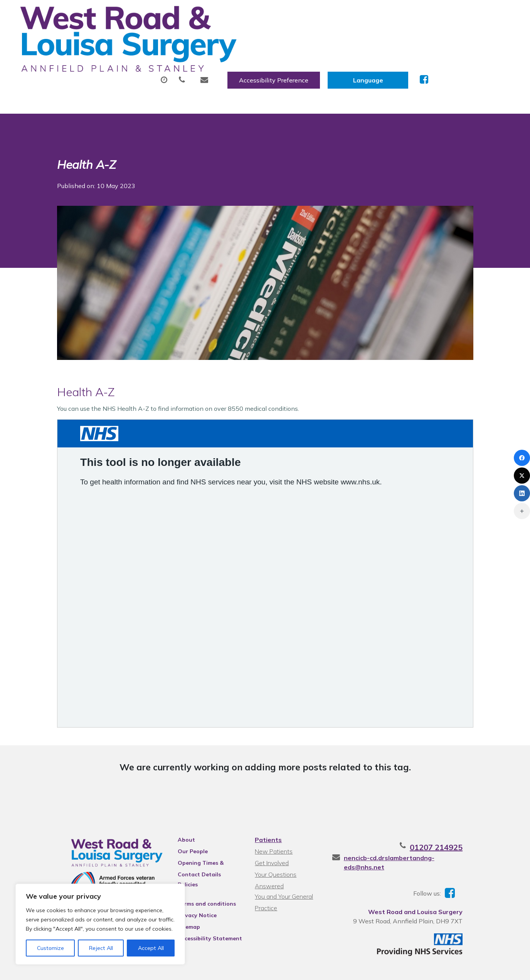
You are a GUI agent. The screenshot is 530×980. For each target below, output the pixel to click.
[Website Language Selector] (450, 14)
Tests (388, 38)
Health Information (148, 65)
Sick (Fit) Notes (332, 38)
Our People (182, 822)
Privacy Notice (187, 886)
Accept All (151, 948)
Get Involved (271, 834)
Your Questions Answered (290, 846)
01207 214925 (459, 818)
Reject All (101, 948)
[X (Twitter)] (522, 476)
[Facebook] (522, 458)
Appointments (194, 38)
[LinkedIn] (522, 493)
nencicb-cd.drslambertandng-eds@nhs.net (420, 829)
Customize (50, 948)
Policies (177, 856)
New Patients (442, 38)
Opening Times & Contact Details (202, 835)
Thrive (478, 968)
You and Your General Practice (283, 858)
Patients (267, 811)
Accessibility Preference (355, 14)
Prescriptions (265, 38)
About (128, 38)
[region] (100, 924)
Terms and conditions (196, 875)
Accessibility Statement (199, 909)
